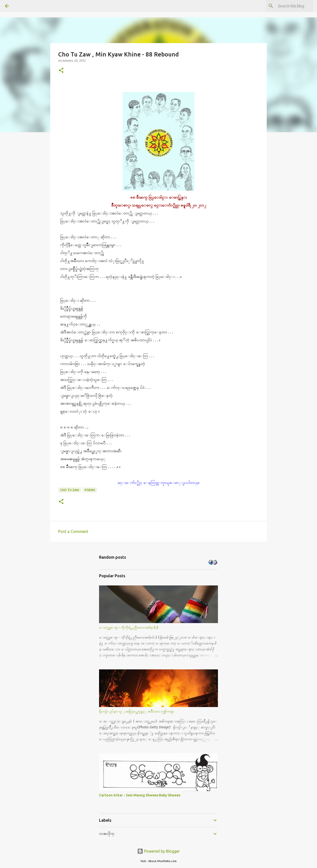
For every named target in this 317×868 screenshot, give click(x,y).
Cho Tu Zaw (70, 490)
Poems (90, 490)
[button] (61, 71)
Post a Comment (73, 531)
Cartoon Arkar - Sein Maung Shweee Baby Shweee (140, 795)
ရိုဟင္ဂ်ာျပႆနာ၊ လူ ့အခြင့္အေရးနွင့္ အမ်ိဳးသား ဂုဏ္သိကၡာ (137, 711)
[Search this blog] (287, 6)
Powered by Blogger (158, 851)
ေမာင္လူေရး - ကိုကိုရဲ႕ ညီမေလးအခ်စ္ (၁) (129, 627)
